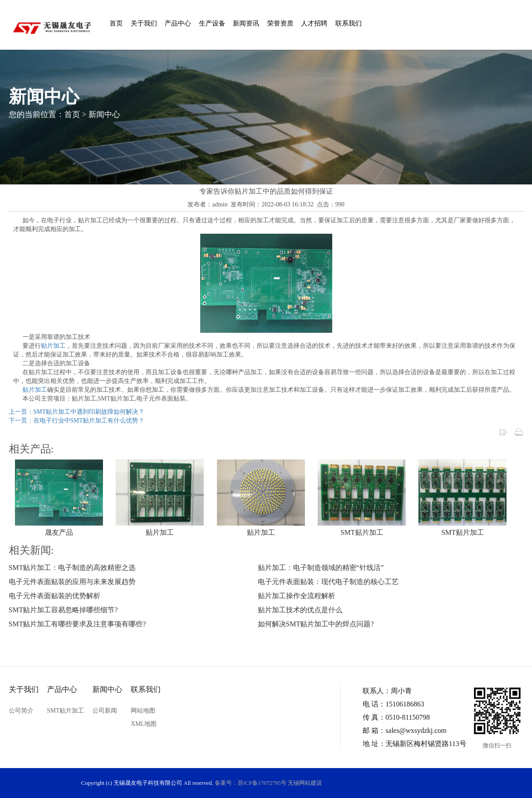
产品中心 (178, 23)
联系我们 (349, 23)
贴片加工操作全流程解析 (297, 596)
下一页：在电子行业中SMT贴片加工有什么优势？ (77, 421)
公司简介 (21, 711)
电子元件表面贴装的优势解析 (55, 596)
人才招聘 (314, 23)
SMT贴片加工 (362, 532)
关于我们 (144, 23)
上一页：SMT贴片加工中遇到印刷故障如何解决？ (77, 412)
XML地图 (144, 724)
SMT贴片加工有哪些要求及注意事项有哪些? (77, 624)
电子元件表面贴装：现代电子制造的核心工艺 (328, 582)
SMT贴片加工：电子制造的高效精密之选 (72, 568)
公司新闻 (105, 711)
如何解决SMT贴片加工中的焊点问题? (316, 624)
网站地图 (143, 711)
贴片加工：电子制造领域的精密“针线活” (321, 568)
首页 (116, 23)
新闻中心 (104, 114)
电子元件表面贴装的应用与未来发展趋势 (72, 582)
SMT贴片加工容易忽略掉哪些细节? (63, 610)
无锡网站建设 (305, 783)
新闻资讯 (246, 23)
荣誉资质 (280, 23)
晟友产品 (59, 532)
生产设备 (212, 23)
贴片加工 (53, 346)
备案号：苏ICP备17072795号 (251, 783)
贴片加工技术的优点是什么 (300, 610)
